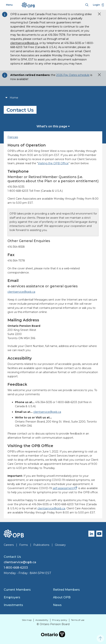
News (57, 605)
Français (13, 137)
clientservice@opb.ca (24, 43)
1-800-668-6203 (16, 568)
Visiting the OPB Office (53, 163)
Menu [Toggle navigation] (7, 5)
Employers (12, 597)
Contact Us (12, 557)
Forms (24, 545)
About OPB (62, 597)
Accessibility (42, 620)
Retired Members (66, 590)
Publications (41, 545)
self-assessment (65, 488)
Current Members (17, 590)
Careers (9, 545)
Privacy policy (60, 620)
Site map (27, 620)
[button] (98, 13)
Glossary (60, 545)
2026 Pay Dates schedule (73, 75)
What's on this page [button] (53, 126)
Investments (13, 605)
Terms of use (78, 620)
